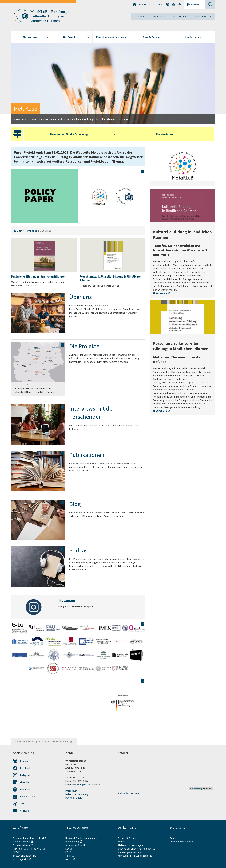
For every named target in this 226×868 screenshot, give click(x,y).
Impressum (71, 791)
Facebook (25, 768)
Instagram (25, 775)
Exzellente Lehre (22, 845)
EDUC (68, 852)
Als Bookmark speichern (182, 842)
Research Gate (28, 797)
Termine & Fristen (127, 838)
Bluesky (24, 761)
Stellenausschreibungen (130, 845)
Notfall (152, 4)
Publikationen (87, 455)
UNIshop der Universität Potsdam (135, 849)
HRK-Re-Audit (36, 849)
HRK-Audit (18, 849)
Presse (122, 842)
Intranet (142, 4)
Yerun (68, 856)
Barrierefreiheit (74, 798)
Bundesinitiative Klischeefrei (28, 838)
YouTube (25, 811)
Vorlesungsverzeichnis (130, 852)
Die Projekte (85, 346)
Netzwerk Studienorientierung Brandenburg (81, 840)
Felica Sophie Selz (60, 742)
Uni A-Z (160, 4)
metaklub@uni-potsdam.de (86, 785)
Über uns (80, 297)
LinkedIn (24, 782)
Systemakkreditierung (25, 856)
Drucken (174, 838)
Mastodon (25, 789)
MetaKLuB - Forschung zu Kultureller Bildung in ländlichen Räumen (51, 16)
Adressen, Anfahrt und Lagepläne (135, 856)
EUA (67, 849)
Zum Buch (161, 293)
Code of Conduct (22, 842)
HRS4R (16, 852)
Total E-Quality (20, 859)
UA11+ (69, 859)
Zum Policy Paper (27, 231)
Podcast (79, 550)
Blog (75, 504)
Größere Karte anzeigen (129, 793)
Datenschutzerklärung (77, 794)
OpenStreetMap (197, 789)
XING (23, 804)
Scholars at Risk (74, 845)
